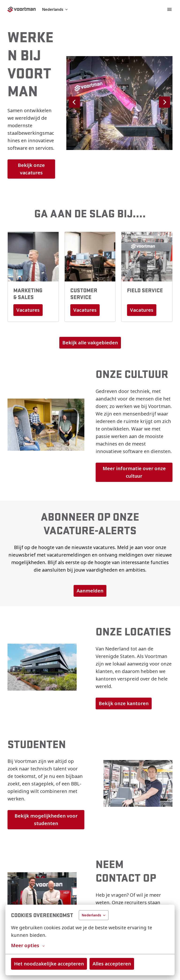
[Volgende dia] (165, 102)
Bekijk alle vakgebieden (90, 343)
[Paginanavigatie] (169, 9)
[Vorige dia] (74, 102)
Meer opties (28, 945)
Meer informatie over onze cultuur (135, 472)
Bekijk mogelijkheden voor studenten (47, 820)
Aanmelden (90, 591)
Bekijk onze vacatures (32, 169)
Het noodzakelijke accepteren (49, 964)
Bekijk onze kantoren (124, 703)
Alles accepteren (112, 964)
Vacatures (28, 310)
